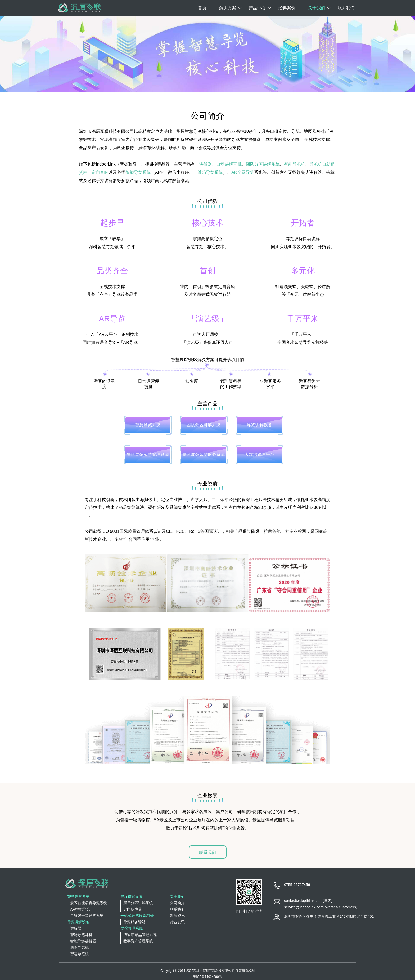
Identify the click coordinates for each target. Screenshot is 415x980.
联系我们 (346, 8)
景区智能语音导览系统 (89, 903)
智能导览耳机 (81, 935)
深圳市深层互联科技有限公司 (214, 971)
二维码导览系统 (208, 172)
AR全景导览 (243, 172)
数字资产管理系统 (138, 941)
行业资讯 (177, 922)
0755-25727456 (297, 885)
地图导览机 (79, 947)
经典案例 (287, 8)
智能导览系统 (138, 172)
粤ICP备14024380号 (207, 977)
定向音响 (100, 172)
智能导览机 (295, 164)
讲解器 (206, 164)
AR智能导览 (80, 909)
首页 (202, 8)
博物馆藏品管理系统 (140, 935)
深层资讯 (177, 916)
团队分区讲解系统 (263, 164)
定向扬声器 (133, 909)
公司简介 (177, 903)
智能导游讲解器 (83, 941)
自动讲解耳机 (229, 164)
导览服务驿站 (134, 922)
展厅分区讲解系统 (138, 903)
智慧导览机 (79, 954)
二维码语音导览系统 (87, 916)
